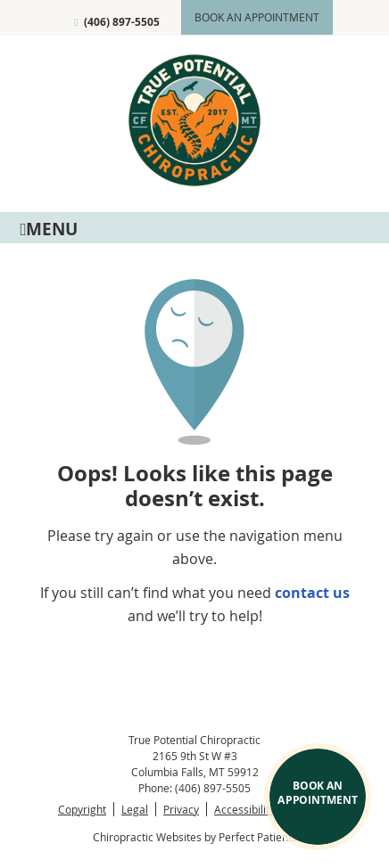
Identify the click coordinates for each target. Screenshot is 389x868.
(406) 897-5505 (122, 22)
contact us (312, 593)
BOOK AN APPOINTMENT (317, 792)
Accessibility (244, 809)
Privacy (181, 809)
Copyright (82, 809)
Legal (135, 809)
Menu (49, 228)
